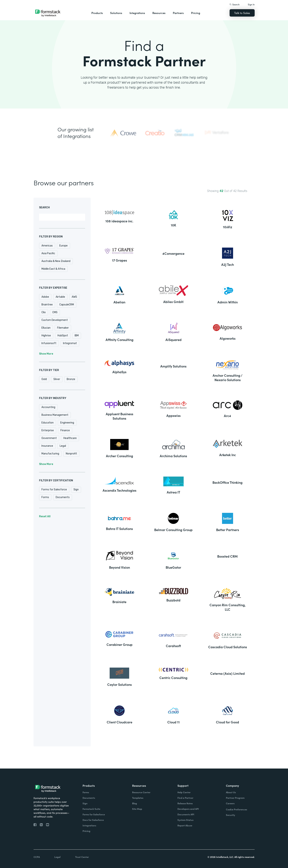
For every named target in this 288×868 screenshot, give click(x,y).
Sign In (251, 4)
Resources (159, 13)
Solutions (116, 13)
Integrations (137, 13)
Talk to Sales (242, 13)
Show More (46, 354)
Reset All (45, 516)
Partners (178, 13)
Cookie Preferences (236, 809)
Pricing (196, 13)
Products (97, 13)
